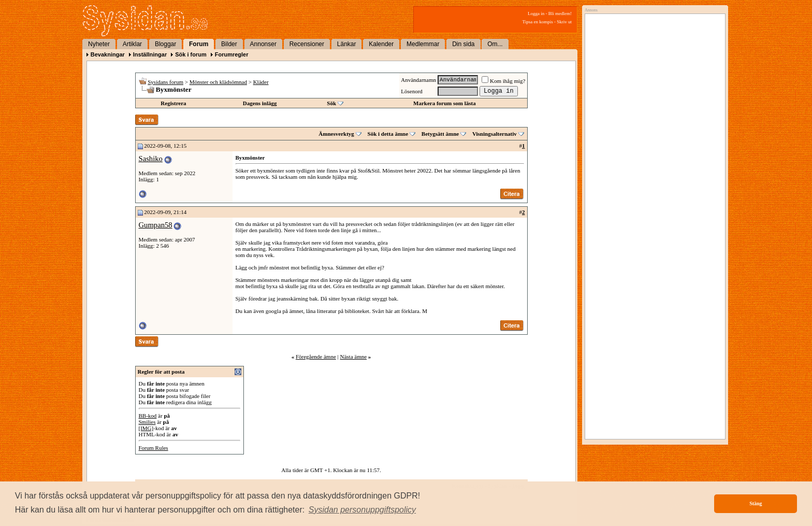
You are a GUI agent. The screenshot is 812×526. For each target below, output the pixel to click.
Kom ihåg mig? (503, 81)
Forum (199, 44)
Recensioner (307, 44)
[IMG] (146, 428)
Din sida (463, 44)
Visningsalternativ (495, 134)
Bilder (229, 44)
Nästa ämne (353, 357)
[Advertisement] (653, 123)
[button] (363, 510)
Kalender (381, 44)
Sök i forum (191, 54)
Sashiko (151, 159)
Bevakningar (108, 54)
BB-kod (148, 416)
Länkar (347, 44)
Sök (331, 103)
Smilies (147, 422)
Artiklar (132, 44)
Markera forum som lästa (445, 103)
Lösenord (412, 91)
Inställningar (150, 54)
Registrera (173, 103)
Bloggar (165, 44)
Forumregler (232, 54)
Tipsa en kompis (538, 22)
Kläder (261, 82)
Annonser (263, 44)
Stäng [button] (756, 503)
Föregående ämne (316, 357)
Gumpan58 (156, 225)
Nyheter (99, 44)
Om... (495, 44)
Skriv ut (564, 22)
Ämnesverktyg (336, 134)
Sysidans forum (165, 82)
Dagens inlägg (260, 103)
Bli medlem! (560, 13)
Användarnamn (418, 80)
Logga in (536, 13)
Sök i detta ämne (388, 134)
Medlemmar (423, 44)
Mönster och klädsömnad (218, 82)
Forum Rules (154, 448)
